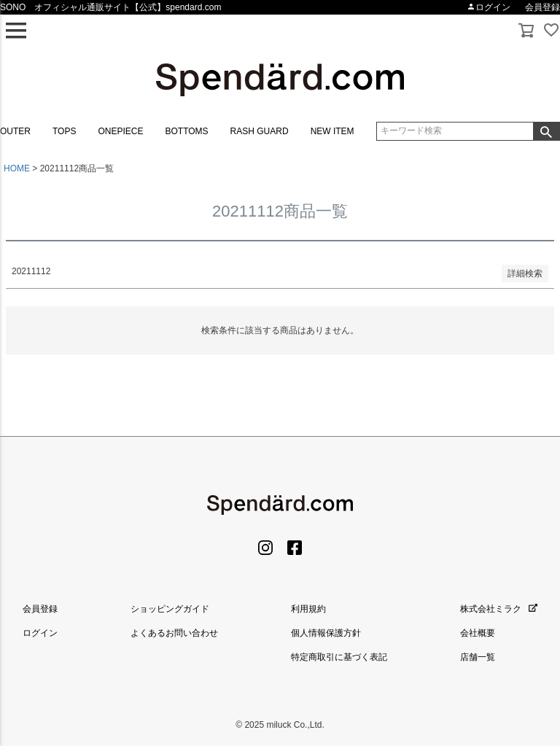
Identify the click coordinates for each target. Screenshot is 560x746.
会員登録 (542, 7)
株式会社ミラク (499, 609)
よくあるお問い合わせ (174, 633)
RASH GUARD (260, 131)
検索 (546, 131)
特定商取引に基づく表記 (339, 657)
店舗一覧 (478, 657)
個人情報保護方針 (326, 633)
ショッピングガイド (170, 609)
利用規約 (308, 609)
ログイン (489, 7)
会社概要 (478, 633)
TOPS (64, 131)
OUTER (15, 131)
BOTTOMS (186, 131)
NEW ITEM (332, 131)
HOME (17, 168)
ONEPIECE (120, 131)
